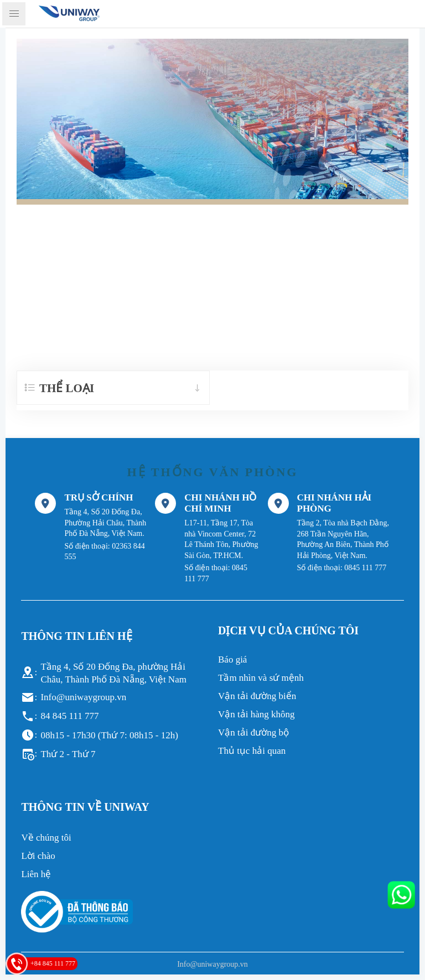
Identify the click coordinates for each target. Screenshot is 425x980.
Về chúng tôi (46, 838)
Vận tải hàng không (256, 714)
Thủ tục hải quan (252, 751)
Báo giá (232, 660)
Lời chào (38, 856)
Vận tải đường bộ (253, 733)
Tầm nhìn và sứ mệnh (261, 678)
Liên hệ (36, 874)
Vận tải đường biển (257, 696)
